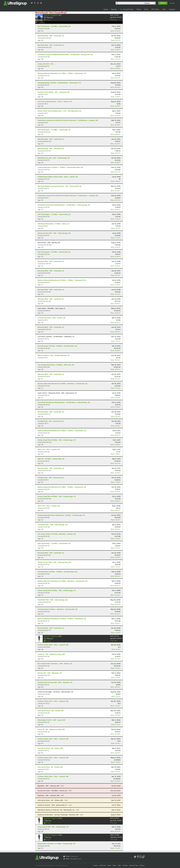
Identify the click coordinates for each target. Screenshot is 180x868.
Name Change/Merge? (58, 13)
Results (114, 9)
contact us (74, 856)
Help (164, 9)
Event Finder (127, 9)
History (113, 20)
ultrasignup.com (75, 859)
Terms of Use (134, 865)
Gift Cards (155, 9)
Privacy (142, 865)
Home (106, 9)
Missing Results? (42, 13)
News (139, 9)
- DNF (51, 786)
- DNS (53, 800)
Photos (47, 20)
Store (146, 9)
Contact (172, 9)
